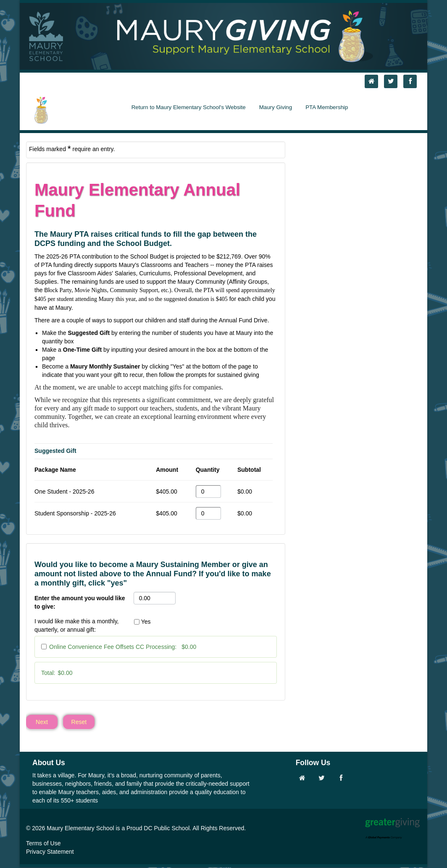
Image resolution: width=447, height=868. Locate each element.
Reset (79, 722)
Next (42, 722)
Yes (146, 622)
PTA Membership (327, 107)
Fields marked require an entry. (72, 149)
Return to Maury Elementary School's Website (189, 107)
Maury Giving (276, 107)
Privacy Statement (50, 852)
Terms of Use (43, 844)
